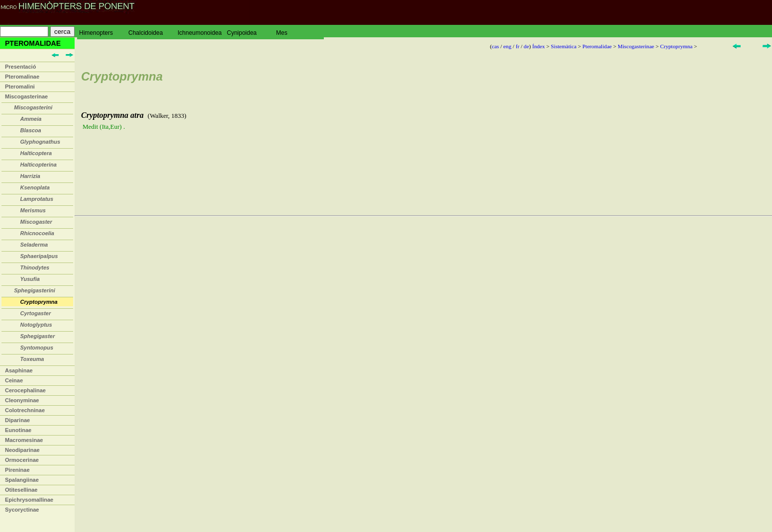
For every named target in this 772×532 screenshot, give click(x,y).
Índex (538, 46)
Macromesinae (24, 440)
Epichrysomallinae (29, 500)
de (527, 46)
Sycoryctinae (22, 510)
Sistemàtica (564, 46)
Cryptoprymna (676, 46)
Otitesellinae (21, 490)
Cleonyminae (22, 400)
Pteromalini (20, 87)
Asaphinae (19, 370)
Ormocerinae (22, 460)
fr (518, 46)
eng (507, 46)
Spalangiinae (22, 480)
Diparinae (17, 420)
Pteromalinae (22, 77)
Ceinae (14, 380)
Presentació (20, 67)
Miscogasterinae (26, 96)
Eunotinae (18, 430)
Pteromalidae (597, 46)
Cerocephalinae (25, 390)
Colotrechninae (25, 410)
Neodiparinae (22, 450)
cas (495, 46)
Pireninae (17, 470)
